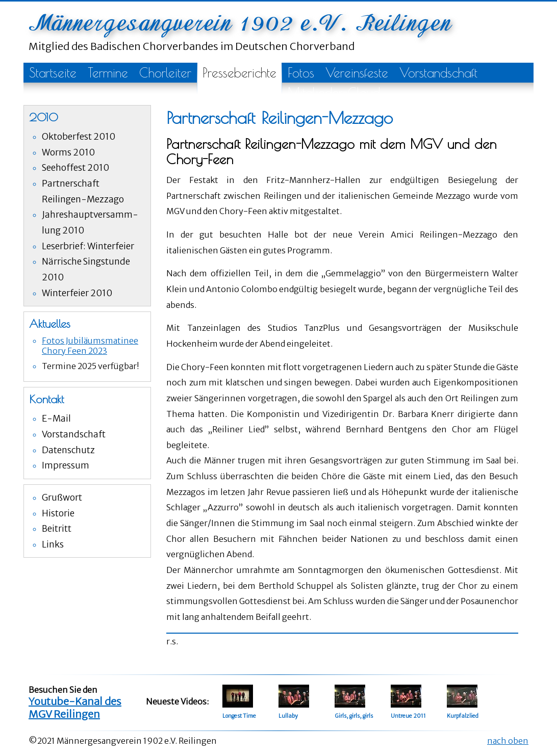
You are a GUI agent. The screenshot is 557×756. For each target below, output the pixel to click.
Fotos (301, 73)
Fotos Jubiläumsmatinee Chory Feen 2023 (90, 346)
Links (53, 544)
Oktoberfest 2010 (79, 137)
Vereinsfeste (357, 73)
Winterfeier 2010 (77, 293)
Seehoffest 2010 (75, 168)
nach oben (508, 741)
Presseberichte (239, 73)
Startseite (53, 73)
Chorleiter (165, 73)
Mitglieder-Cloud (334, 93)
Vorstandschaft (438, 73)
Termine (108, 73)
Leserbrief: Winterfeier (88, 246)
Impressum (66, 465)
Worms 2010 (68, 152)
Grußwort (62, 498)
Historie (58, 513)
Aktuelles (50, 324)
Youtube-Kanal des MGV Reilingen (75, 708)
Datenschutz (68, 450)
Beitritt (57, 529)
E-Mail (56, 419)
